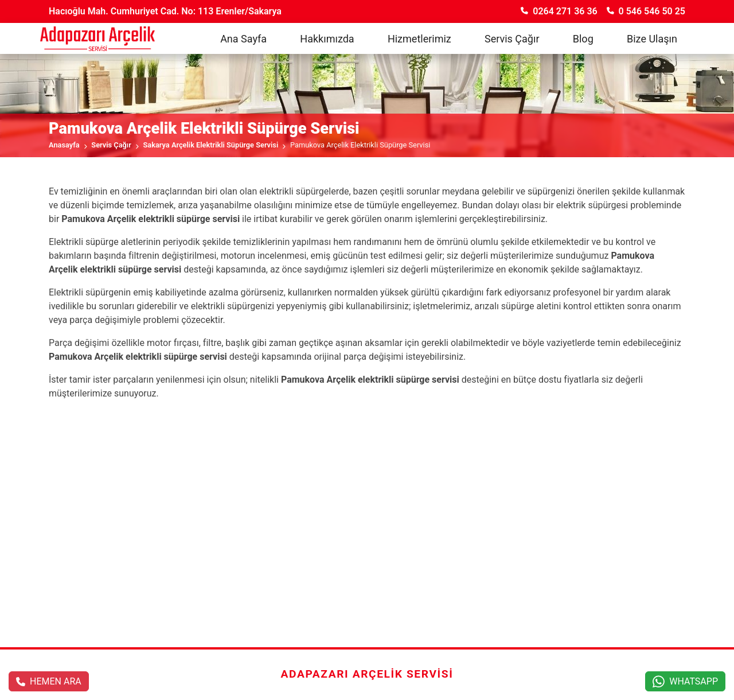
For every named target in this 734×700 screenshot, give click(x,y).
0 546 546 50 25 (646, 11)
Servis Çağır (512, 39)
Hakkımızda (327, 39)
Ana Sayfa (243, 39)
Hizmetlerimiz (419, 39)
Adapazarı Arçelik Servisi (367, 674)
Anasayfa (64, 145)
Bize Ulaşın (652, 39)
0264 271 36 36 (559, 11)
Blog (583, 39)
